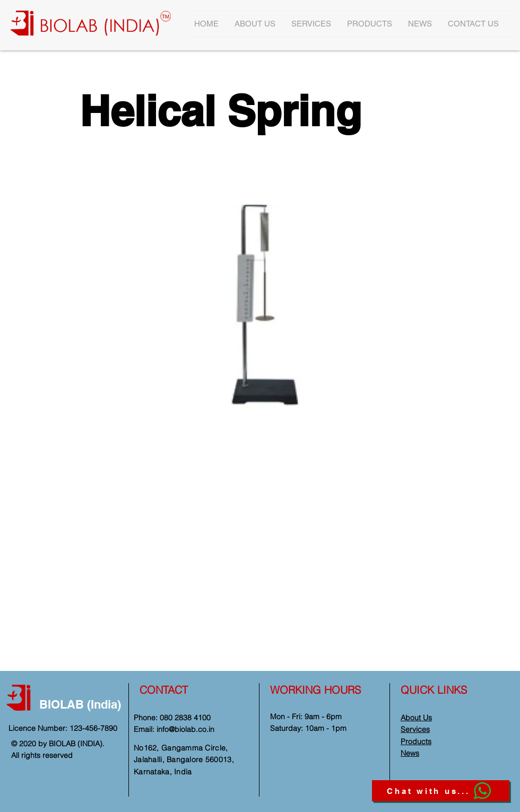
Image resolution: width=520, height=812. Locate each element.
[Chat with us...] (441, 791)
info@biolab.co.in (185, 729)
